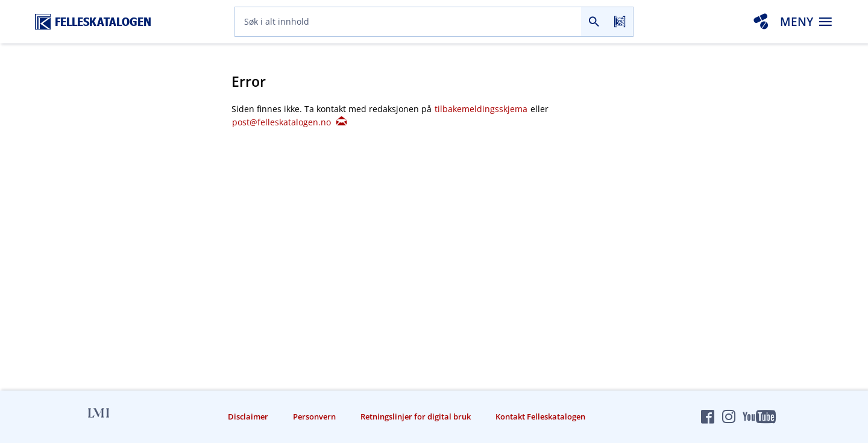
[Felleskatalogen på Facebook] (708, 416)
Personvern (314, 416)
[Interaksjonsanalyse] (761, 22)
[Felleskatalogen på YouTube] (759, 416)
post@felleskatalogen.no (289, 122)
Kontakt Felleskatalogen (540, 416)
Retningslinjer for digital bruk (416, 416)
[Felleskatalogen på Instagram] (729, 416)
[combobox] (408, 22)
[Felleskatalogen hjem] (93, 22)
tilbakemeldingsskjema (482, 109)
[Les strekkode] (620, 22)
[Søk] (594, 22)
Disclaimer (248, 416)
